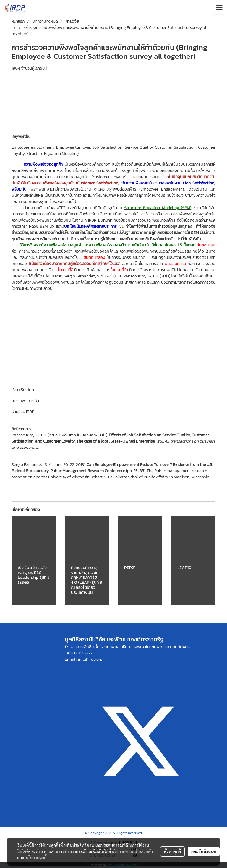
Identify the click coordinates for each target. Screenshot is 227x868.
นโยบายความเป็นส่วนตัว (132, 851)
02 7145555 (82, 653)
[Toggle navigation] (219, 8)
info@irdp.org (90, 659)
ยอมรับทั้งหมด (204, 851)
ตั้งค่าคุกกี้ (172, 851)
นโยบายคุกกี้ (36, 858)
